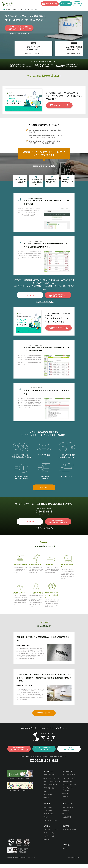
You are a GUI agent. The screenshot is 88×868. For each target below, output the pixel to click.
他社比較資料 (67, 829)
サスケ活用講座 (48, 825)
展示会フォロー (67, 793)
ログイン (65, 860)
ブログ (46, 829)
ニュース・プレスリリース (52, 841)
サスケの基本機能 (49, 800)
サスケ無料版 (48, 806)
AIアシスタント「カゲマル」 (52, 790)
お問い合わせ (67, 822)
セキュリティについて (50, 832)
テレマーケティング (69, 790)
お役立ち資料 (48, 819)
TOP (4, 9)
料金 (45, 803)
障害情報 (46, 851)
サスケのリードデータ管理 (52, 793)
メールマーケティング (69, 796)
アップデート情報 (49, 848)
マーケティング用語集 (69, 841)
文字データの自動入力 (50, 796)
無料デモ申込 (67, 825)
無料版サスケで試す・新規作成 (19, 33)
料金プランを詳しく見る (45, 313)
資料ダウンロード (68, 819)
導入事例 (46, 809)
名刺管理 (65, 805)
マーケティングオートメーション (69, 801)
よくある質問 (48, 822)
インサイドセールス (69, 786)
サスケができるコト (50, 786)
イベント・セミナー (50, 845)
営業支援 (65, 808)
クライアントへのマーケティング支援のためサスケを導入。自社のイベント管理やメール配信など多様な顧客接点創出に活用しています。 (44, 689)
